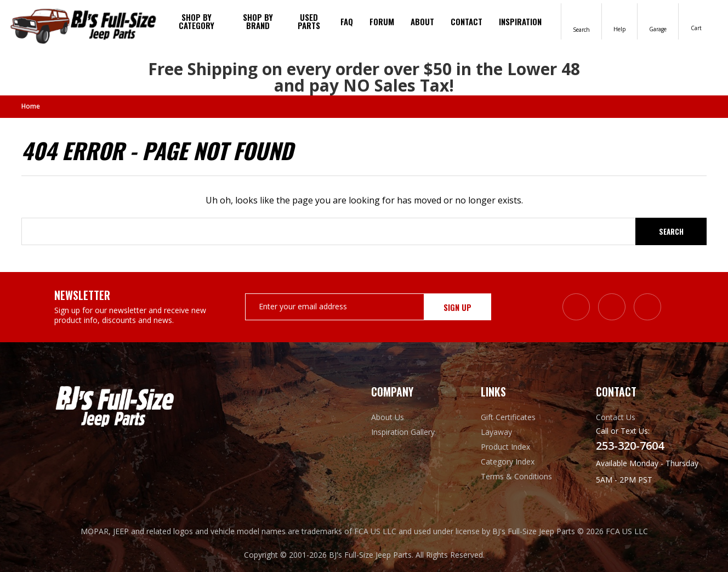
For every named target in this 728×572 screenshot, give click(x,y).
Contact (467, 21)
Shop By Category (197, 21)
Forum (382, 21)
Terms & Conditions (516, 476)
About (422, 21)
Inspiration (520, 21)
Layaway (496, 432)
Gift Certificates (508, 417)
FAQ (347, 21)
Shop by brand (258, 21)
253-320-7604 (630, 446)
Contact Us (616, 417)
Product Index (505, 447)
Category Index (508, 461)
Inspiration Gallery (403, 432)
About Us (388, 417)
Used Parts (309, 21)
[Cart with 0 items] (696, 21)
